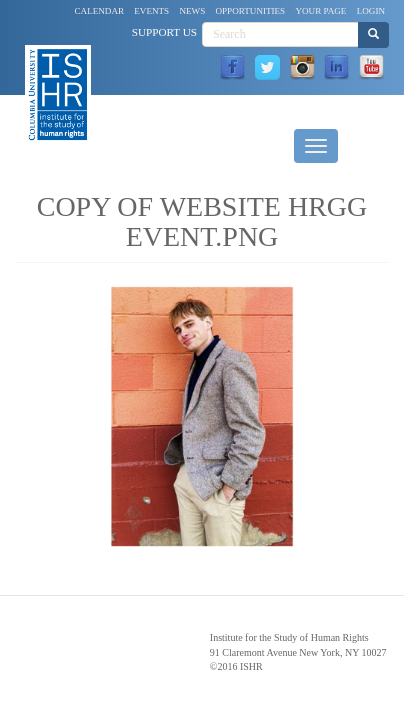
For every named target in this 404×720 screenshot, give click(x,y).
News (192, 11)
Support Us (164, 32)
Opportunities (251, 11)
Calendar (100, 11)
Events (151, 11)
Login (371, 11)
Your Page (320, 11)
